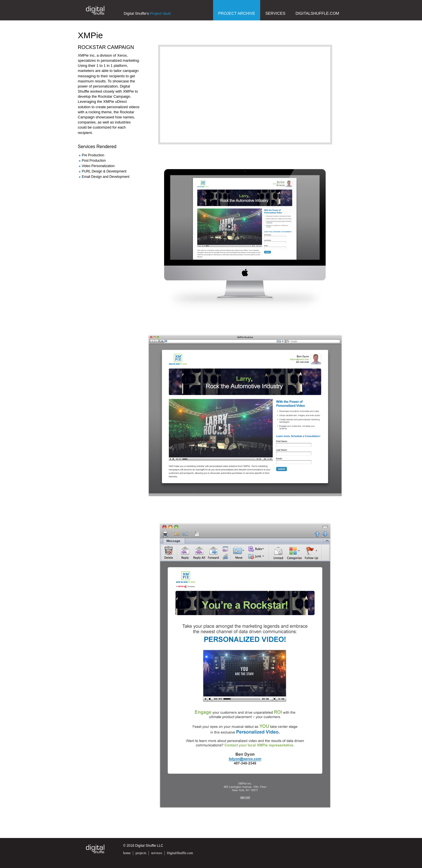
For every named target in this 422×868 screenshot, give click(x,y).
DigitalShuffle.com (317, 13)
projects (141, 853)
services (157, 853)
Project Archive (237, 13)
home (127, 853)
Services (275, 13)
